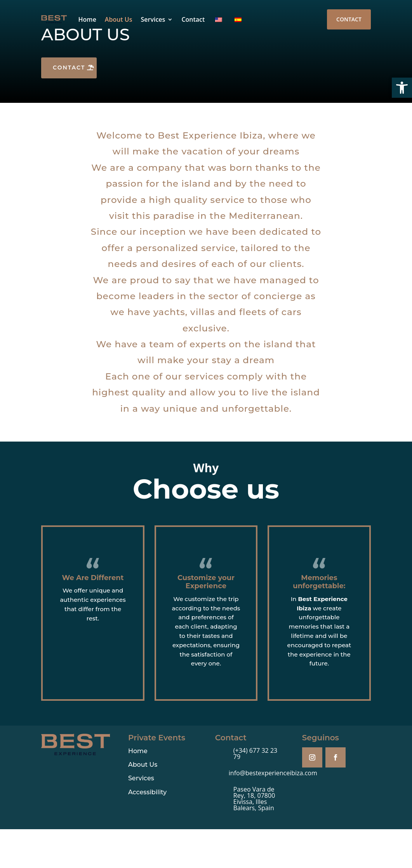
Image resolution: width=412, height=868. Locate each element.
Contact (193, 19)
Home (87, 19)
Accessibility (147, 792)
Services (153, 19)
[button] (402, 88)
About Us (119, 19)
